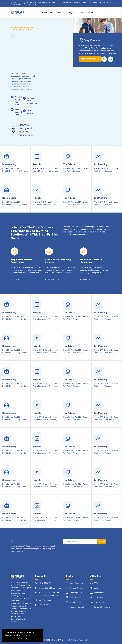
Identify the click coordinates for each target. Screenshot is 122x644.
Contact (90, 13)
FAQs (96, 583)
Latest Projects (75, 597)
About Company (76, 583)
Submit (102, 542)
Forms (95, 2)
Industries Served (77, 607)
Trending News (76, 593)
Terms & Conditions (102, 607)
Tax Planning (101, 164)
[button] (104, 59)
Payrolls (37, 164)
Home (44, 13)
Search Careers (76, 602)
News (81, 13)
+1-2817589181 (18, 4)
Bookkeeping (9, 164)
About (53, 13)
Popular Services (76, 588)
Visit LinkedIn (44, 605)
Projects (72, 13)
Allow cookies (23, 639)
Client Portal (107, 2)
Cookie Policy (99, 597)
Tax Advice (69, 164)
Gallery (97, 588)
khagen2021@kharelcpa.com (77, 2)
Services (62, 13)
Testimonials (99, 593)
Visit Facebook (45, 600)
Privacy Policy (100, 602)
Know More (17, 279)
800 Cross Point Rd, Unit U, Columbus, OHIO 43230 (41, 4)
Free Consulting (89, 59)
